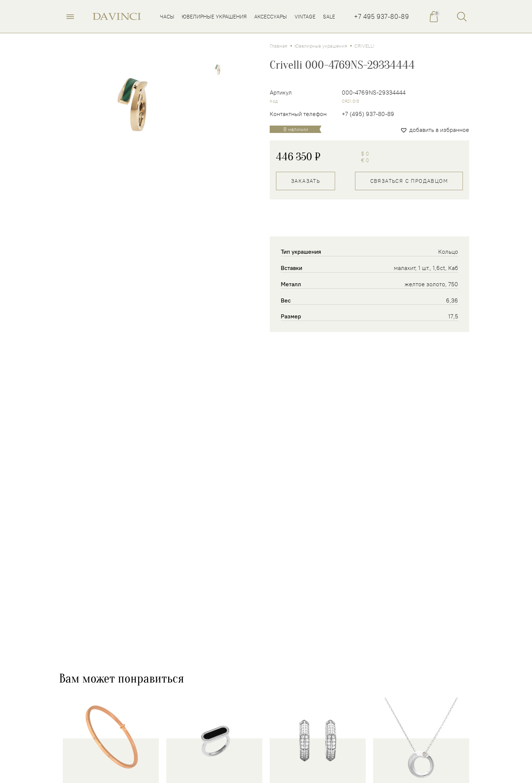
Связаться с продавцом (409, 181)
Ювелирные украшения (321, 46)
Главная (279, 46)
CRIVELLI (364, 46)
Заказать (306, 181)
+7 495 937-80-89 (381, 16)
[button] (435, 130)
